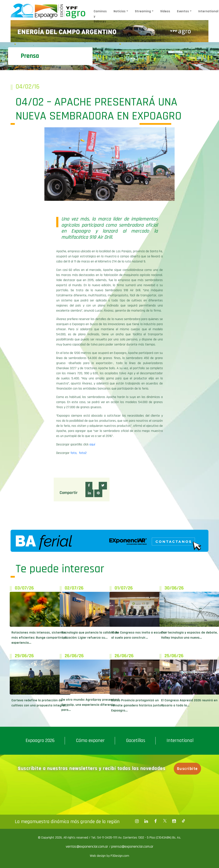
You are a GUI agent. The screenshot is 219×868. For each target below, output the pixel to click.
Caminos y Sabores (100, 16)
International (180, 740)
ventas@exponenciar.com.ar (87, 847)
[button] (89, 486)
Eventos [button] (183, 11)
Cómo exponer (90, 740)
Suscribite (187, 769)
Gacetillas (136, 740)
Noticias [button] (120, 11)
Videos (165, 11)
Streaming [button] (143, 11)
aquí (92, 444)
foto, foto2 (79, 453)
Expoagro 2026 (40, 740)
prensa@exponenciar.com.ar (132, 847)
